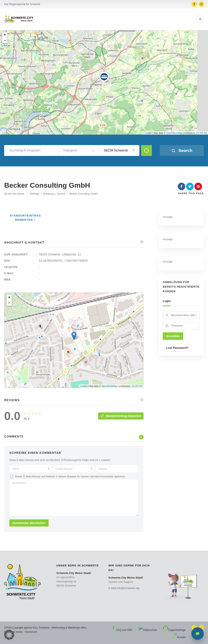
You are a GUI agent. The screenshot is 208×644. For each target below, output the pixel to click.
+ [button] (5, 35)
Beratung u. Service (54, 194)
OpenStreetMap (174, 133)
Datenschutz (147, 630)
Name (31, 469)
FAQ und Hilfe (122, 630)
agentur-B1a (31, 628)
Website (103, 469)
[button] (200, 19)
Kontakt (179, 637)
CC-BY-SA (202, 133)
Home (21, 194)
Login (167, 301)
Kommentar (20, 483)
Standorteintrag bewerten (121, 416)
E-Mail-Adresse (74, 469)
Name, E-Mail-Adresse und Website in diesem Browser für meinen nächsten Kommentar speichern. (70, 477)
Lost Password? (177, 348)
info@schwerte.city (128, 588)
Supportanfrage (174, 630)
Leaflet (148, 133)
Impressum (31, 632)
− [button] (5, 41)
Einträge (35, 194)
